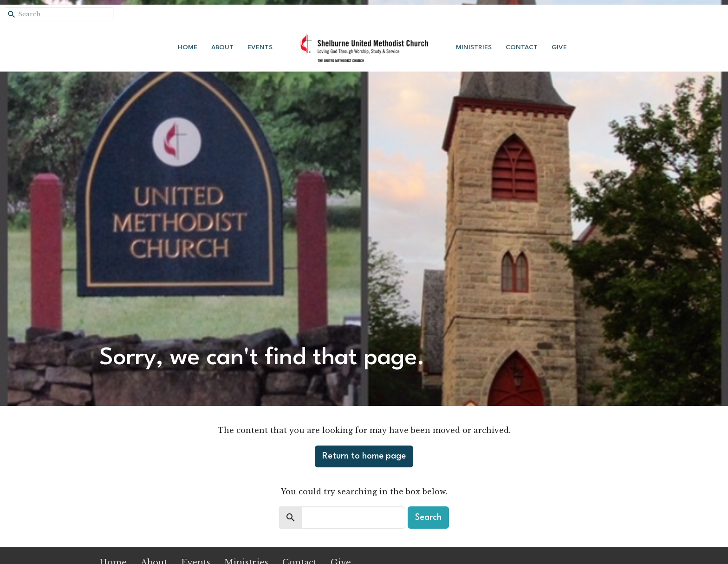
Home (188, 47)
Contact (522, 47)
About (222, 47)
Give (559, 47)
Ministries (474, 47)
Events (260, 47)
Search (428, 518)
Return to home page (364, 456)
